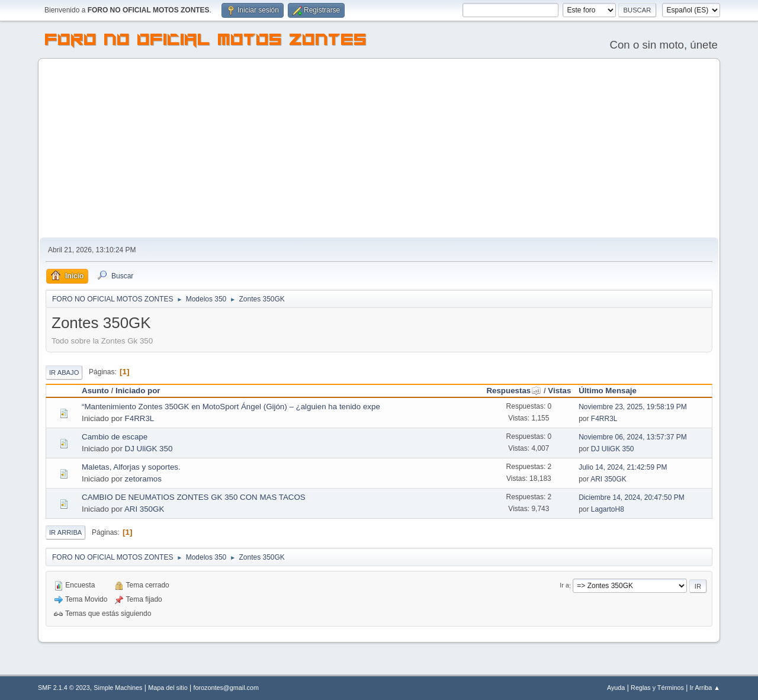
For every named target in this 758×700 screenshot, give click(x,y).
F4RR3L (140, 418)
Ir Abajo (64, 373)
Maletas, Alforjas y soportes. (131, 467)
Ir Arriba (65, 532)
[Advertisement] (379, 149)
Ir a (564, 586)
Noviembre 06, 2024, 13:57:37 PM (633, 437)
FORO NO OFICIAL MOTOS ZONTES (206, 41)
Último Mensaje (608, 391)
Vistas (559, 391)
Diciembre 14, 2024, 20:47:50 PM (632, 497)
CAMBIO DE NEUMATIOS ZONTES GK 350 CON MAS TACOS (194, 497)
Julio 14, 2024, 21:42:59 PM (623, 467)
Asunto (95, 391)
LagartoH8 (608, 509)
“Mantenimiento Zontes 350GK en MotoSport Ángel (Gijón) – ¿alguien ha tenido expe (231, 407)
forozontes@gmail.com (226, 688)
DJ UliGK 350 (149, 449)
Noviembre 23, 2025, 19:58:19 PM (633, 407)
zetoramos (143, 479)
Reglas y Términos (657, 688)
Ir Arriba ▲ (705, 688)
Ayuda (616, 688)
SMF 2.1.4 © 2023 (64, 688)
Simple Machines (118, 688)
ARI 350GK (608, 479)
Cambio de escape (115, 437)
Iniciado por (138, 391)
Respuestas (514, 391)
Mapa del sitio (168, 688)
